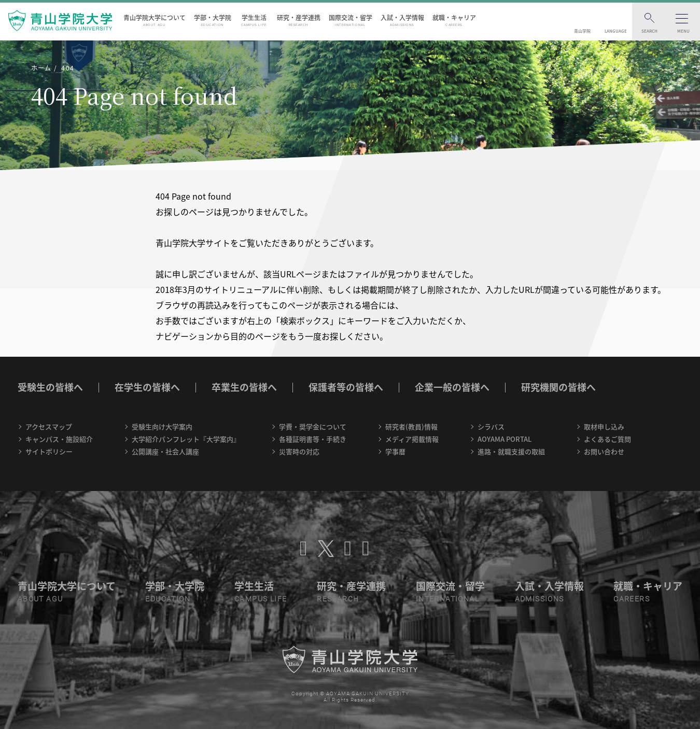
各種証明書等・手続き (313, 439)
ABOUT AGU (40, 599)
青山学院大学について (155, 20)
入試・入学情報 (402, 20)
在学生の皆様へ (147, 387)
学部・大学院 (213, 20)
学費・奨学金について (313, 426)
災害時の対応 (299, 451)
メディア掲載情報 (412, 439)
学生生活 (254, 20)
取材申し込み (604, 426)
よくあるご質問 (607, 439)
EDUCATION (168, 599)
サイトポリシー (49, 451)
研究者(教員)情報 (411, 426)
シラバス (491, 426)
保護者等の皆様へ (346, 387)
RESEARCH (338, 599)
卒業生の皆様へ (244, 387)
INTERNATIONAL (447, 599)
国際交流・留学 (351, 20)
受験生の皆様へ (50, 387)
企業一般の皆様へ (452, 387)
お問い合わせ (604, 451)
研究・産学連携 (299, 20)
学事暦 (395, 451)
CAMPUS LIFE (261, 599)
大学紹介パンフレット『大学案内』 (186, 439)
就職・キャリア (454, 20)
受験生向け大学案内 (162, 426)
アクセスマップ (49, 426)
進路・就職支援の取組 (511, 451)
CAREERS (632, 599)
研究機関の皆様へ (558, 387)
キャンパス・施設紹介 (59, 439)
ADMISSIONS (540, 599)
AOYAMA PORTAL (505, 439)
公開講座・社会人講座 (165, 451)
